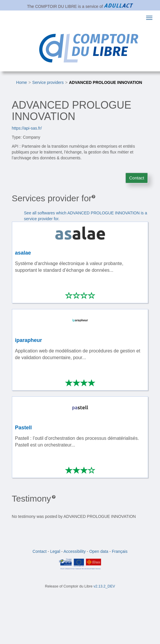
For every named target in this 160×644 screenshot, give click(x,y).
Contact (137, 178)
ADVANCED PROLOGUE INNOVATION (105, 82)
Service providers (48, 82)
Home (22, 82)
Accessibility (75, 551)
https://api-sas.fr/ (27, 128)
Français (120, 551)
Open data (99, 551)
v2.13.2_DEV (104, 586)
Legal (55, 551)
